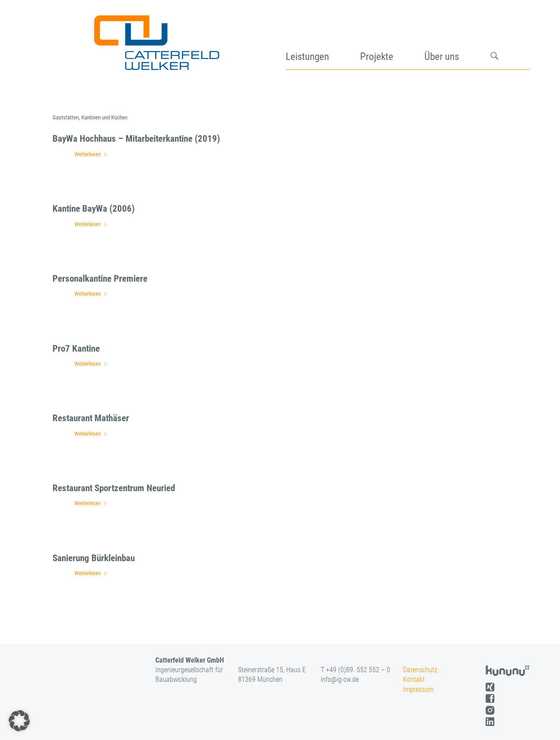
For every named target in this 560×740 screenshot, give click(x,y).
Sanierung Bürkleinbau (94, 558)
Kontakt (414, 679)
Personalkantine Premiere (100, 279)
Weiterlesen (91, 154)
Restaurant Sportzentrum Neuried (114, 488)
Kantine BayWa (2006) (94, 209)
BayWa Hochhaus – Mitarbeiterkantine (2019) (136, 139)
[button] (19, 721)
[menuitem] (323, 39)
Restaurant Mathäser (91, 418)
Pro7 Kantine (76, 349)
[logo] (156, 39)
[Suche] (510, 39)
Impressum (418, 689)
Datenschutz (420, 670)
